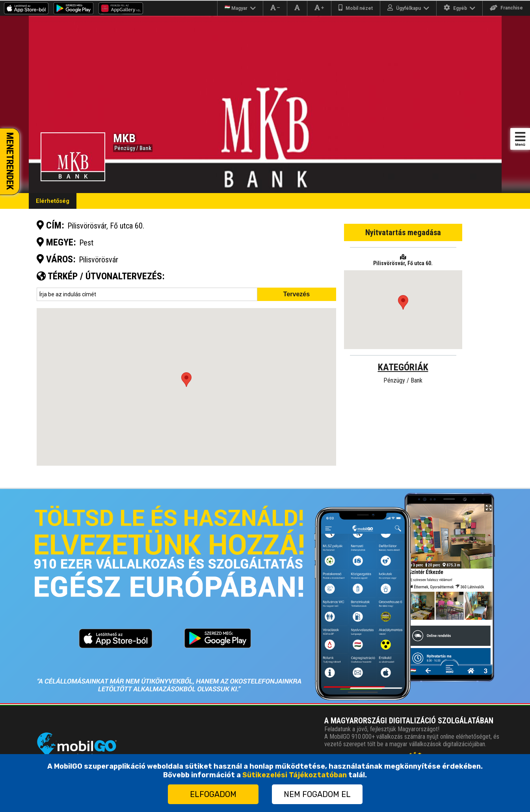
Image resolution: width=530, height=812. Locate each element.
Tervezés (297, 294)
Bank (145, 148)
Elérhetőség (53, 201)
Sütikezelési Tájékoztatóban (295, 775)
